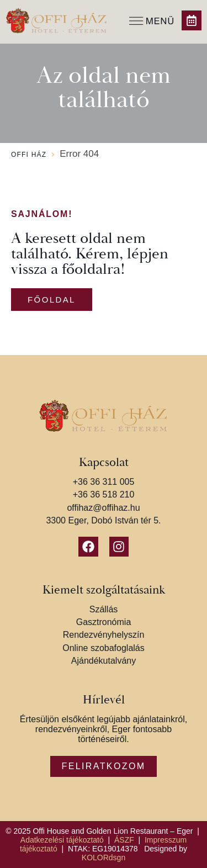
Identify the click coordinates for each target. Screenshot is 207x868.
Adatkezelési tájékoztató (62, 840)
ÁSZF (124, 840)
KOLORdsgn (104, 858)
